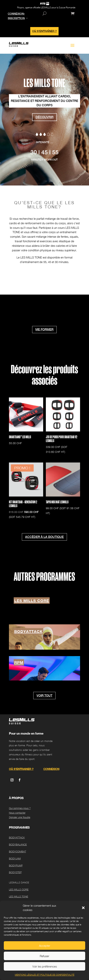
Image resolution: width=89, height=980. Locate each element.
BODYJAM (15, 858)
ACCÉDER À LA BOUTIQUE (44, 537)
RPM (19, 662)
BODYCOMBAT (17, 851)
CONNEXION (51, 769)
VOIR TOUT (44, 696)
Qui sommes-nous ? (20, 808)
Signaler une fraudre (20, 817)
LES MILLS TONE (19, 896)
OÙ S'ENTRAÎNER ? (44, 31)
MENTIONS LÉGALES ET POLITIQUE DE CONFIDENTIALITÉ (45, 975)
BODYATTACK (28, 631)
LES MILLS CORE (32, 601)
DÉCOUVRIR (44, 117)
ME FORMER (44, 329)
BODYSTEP (15, 872)
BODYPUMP (16, 865)
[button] (83, 908)
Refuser (44, 956)
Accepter (45, 946)
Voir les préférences (45, 966)
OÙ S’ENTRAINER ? (21, 769)
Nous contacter (17, 813)
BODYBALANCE (18, 844)
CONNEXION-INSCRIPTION (16, 16)
